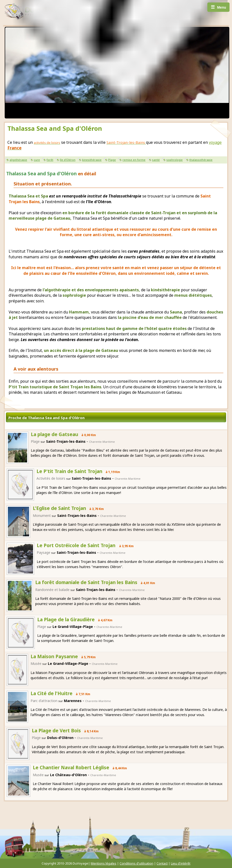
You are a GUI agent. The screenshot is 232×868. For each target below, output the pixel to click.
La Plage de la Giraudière (66, 620)
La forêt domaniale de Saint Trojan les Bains (86, 582)
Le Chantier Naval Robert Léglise (71, 768)
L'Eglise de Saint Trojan (59, 508)
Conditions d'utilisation (136, 863)
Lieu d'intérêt (181, 863)
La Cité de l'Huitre (52, 693)
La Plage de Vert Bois (56, 731)
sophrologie (175, 160)
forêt (50, 160)
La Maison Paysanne (54, 656)
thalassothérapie (201, 160)
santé (156, 160)
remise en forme (134, 160)
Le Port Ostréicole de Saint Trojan (77, 545)
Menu (218, 7)
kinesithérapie (92, 160)
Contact (162, 863)
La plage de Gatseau (54, 434)
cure (37, 160)
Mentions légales (104, 863)
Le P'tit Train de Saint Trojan (69, 471)
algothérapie (18, 160)
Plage (112, 160)
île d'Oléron (68, 160)
